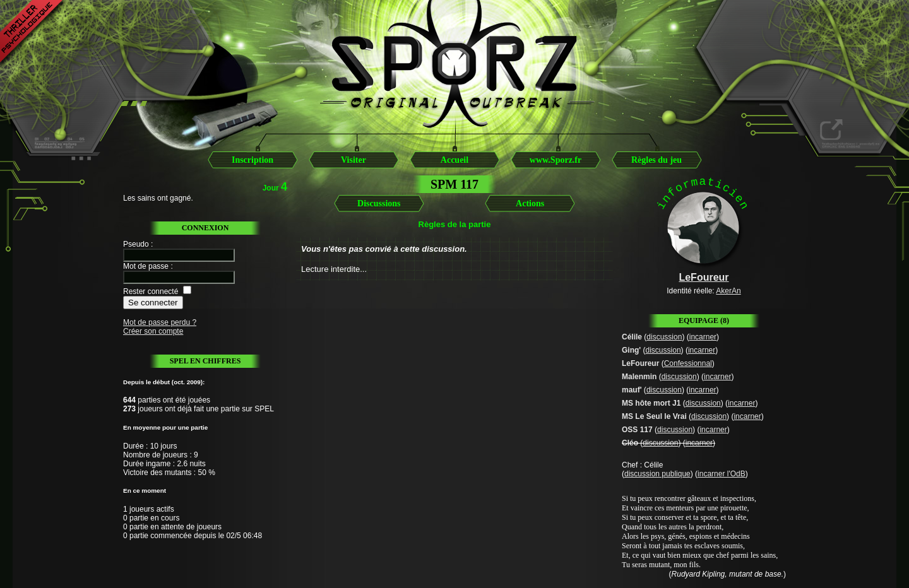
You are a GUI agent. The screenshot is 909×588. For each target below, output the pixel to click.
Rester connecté (151, 291)
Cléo (630, 443)
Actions (530, 203)
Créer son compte (153, 331)
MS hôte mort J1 (651, 403)
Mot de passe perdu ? (160, 322)
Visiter (353, 160)
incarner (703, 337)
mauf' (632, 390)
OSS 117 (637, 430)
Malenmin (639, 377)
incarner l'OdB (722, 474)
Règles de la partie (455, 224)
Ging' (631, 350)
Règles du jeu (656, 160)
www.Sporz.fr (555, 160)
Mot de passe (146, 266)
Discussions (379, 203)
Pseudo (136, 244)
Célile (632, 337)
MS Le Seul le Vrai (654, 416)
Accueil (454, 160)
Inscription (252, 160)
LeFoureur (640, 363)
